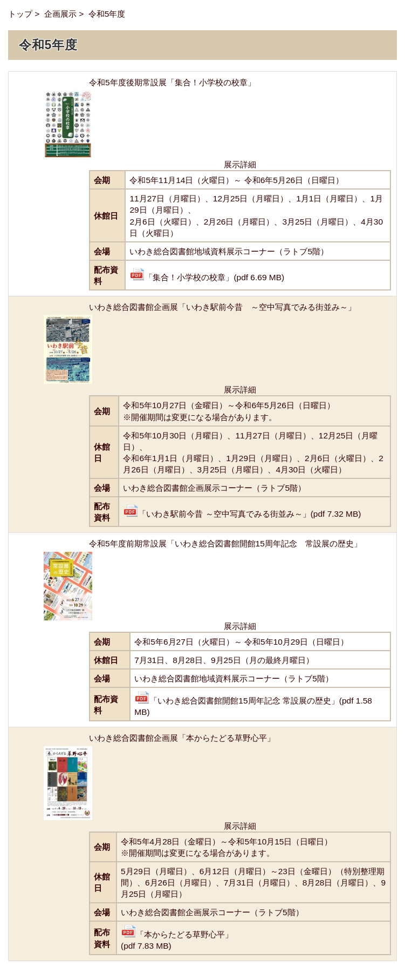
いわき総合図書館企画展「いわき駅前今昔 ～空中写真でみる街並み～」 (222, 307)
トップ (20, 14)
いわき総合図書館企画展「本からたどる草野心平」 (182, 738)
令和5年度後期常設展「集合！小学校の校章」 (172, 82)
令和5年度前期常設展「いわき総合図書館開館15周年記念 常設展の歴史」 (225, 543)
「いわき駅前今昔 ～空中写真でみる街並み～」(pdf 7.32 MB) (242, 514)
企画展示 (60, 14)
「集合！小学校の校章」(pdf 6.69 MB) (207, 277)
